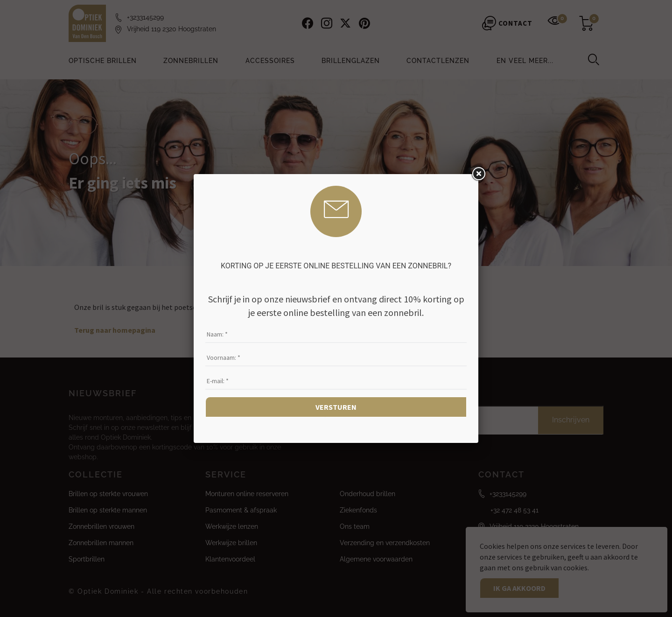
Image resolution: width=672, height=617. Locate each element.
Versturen (336, 407)
